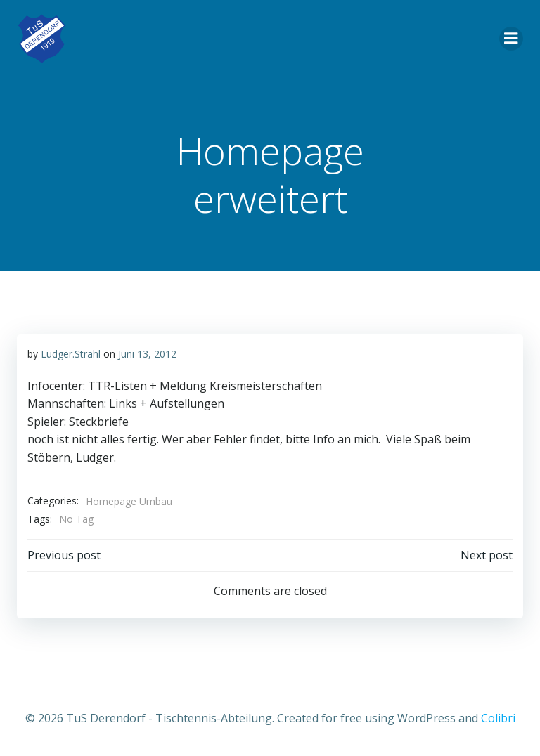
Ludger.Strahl (71, 354)
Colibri (498, 718)
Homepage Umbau (129, 501)
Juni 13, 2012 (147, 354)
